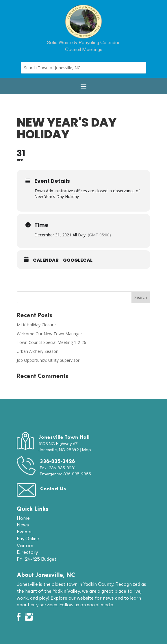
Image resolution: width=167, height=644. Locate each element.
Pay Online (28, 538)
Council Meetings (84, 49)
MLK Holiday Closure (36, 325)
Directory (27, 552)
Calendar (46, 260)
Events (24, 532)
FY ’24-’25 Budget (37, 559)
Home (23, 518)
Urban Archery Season (38, 351)
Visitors (25, 545)
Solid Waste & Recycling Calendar (83, 42)
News (23, 525)
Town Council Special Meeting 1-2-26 (51, 342)
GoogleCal (78, 260)
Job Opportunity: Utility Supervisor (48, 360)
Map (87, 450)
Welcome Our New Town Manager (49, 334)
